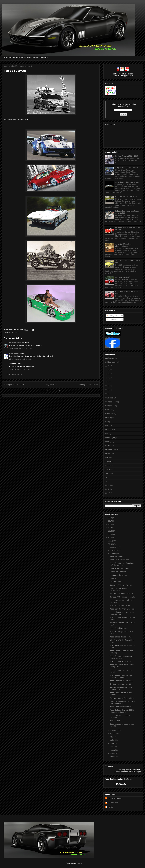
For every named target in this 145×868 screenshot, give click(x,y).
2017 (110, 521)
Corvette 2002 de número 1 (120, 568)
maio (112, 743)
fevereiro (113, 753)
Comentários (113, 319)
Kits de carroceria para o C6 (120, 684)
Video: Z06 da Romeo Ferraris (121, 637)
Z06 (107, 473)
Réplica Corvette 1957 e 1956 (127, 156)
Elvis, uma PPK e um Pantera (121, 585)
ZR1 (107, 493)
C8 (106, 394)
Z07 (107, 477)
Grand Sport (110, 414)
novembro (114, 550)
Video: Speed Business (118, 628)
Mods (107, 442)
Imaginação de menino (118, 575)
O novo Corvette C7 (123, 277)
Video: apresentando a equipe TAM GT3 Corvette (121, 677)
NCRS (108, 445)
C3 (16, 332)
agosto (113, 733)
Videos (108, 469)
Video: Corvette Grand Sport (120, 661)
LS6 (107, 434)
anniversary (110, 358)
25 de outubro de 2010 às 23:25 (20, 349)
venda (108, 465)
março (113, 750)
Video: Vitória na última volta (120, 707)
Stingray (108, 461)
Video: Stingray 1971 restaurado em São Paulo (122, 613)
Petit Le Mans (115, 721)
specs (108, 457)
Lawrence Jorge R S (17, 343)
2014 (110, 531)
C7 (106, 390)
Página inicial (51, 385)
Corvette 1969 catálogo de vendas (122, 597)
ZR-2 (107, 489)
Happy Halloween (116, 556)
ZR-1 (107, 485)
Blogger (79, 863)
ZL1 (107, 481)
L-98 (107, 422)
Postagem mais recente (14, 385)
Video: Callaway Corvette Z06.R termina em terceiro (122, 711)
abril (112, 747)
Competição (110, 402)
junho (112, 740)
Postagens (112, 316)
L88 (107, 426)
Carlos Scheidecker (115, 798)
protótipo (109, 453)
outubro (113, 554)
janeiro (113, 757)
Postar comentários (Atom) (54, 391)
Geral (107, 410)
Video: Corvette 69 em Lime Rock (122, 609)
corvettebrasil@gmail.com (123, 76)
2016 (110, 524)
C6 (106, 386)
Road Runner (14, 353)
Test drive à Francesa (118, 572)
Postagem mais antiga (88, 385)
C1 (10, 332)
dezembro (114, 547)
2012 (110, 537)
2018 (110, 518)
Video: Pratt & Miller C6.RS (120, 606)
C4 (106, 378)
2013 (110, 534)
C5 (19, 332)
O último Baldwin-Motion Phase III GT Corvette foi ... (122, 702)
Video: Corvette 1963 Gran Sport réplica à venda (122, 564)
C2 (13, 332)
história (108, 418)
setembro (114, 730)
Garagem (109, 406)
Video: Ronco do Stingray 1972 (121, 681)
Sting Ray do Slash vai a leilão (127, 168)
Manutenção (110, 438)
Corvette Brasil (110, 337)
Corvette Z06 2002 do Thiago (126, 197)
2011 (110, 541)
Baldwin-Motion (111, 362)
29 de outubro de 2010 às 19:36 (20, 359)
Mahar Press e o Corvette (119, 560)
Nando (110, 807)
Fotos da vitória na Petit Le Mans (122, 698)
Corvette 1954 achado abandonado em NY (124, 245)
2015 (110, 528)
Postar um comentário (15, 374)
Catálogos (109, 398)
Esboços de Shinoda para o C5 (121, 594)
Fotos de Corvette (15, 71)
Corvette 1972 (115, 578)
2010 (110, 544)
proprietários (110, 449)
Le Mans (109, 430)
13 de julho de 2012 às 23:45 (19, 370)
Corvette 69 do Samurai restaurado (119, 589)
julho (112, 737)
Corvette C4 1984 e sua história (127, 182)
